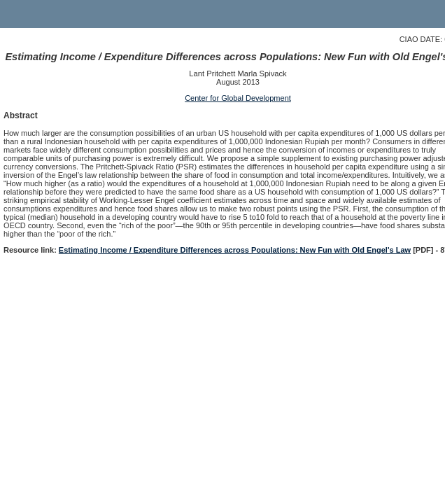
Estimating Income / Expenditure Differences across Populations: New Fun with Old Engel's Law (235, 250)
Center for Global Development (238, 98)
